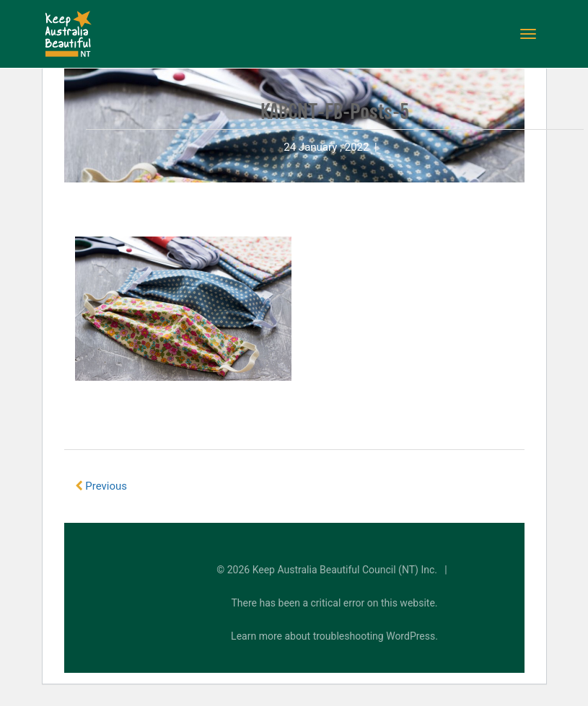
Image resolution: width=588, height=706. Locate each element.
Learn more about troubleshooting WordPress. (334, 636)
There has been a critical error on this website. (335, 603)
